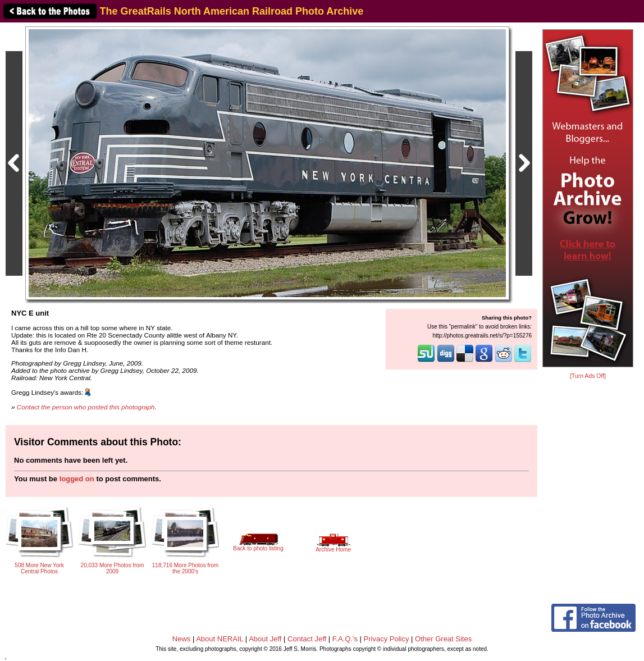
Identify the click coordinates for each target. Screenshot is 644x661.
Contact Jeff (307, 639)
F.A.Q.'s (345, 639)
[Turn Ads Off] (588, 376)
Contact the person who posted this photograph (86, 407)
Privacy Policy (387, 639)
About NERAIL (220, 639)
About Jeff (265, 639)
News (182, 639)
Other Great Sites (443, 639)
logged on (77, 479)
